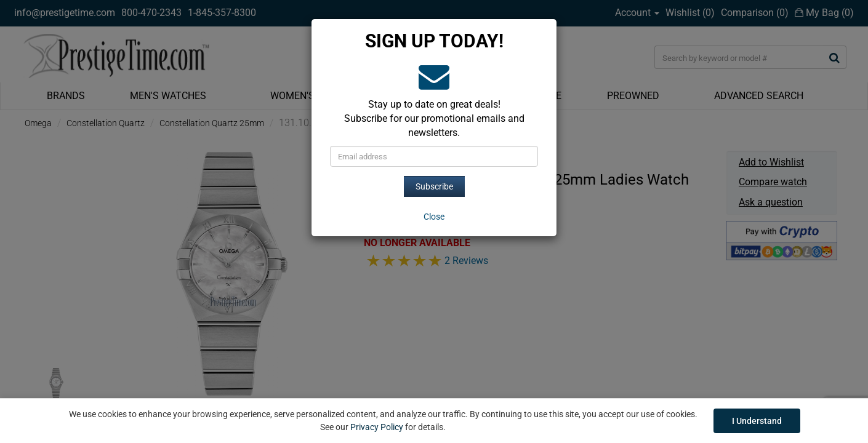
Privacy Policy (377, 427)
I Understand (757, 421)
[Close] (434, 217)
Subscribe (434, 186)
